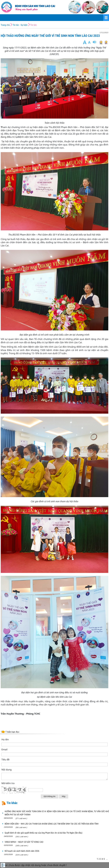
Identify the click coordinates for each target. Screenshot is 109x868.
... (107, 859)
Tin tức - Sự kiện (20, 25)
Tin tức (33, 25)
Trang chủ (5, 25)
